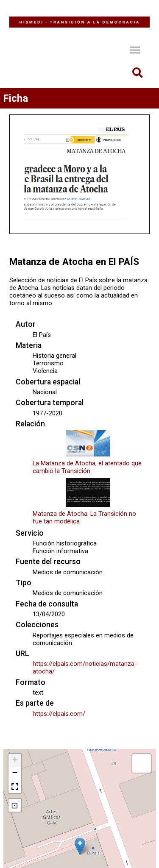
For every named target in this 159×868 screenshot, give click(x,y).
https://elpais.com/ (59, 714)
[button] (80, 846)
